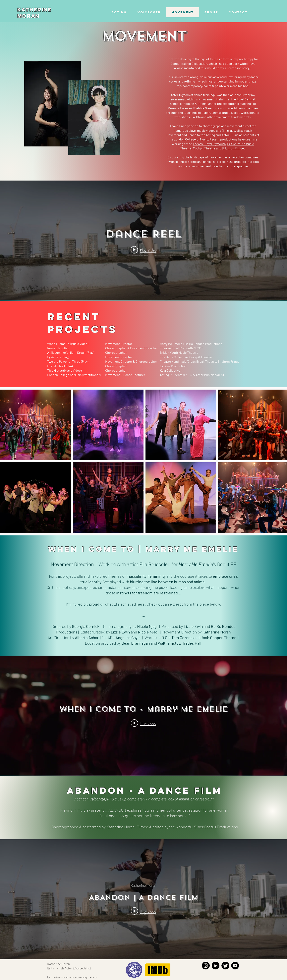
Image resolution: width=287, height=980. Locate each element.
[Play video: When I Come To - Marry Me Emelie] (143, 723)
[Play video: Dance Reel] (143, 250)
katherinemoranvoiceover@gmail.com (73, 977)
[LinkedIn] (216, 966)
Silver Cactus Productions (216, 827)
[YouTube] (235, 966)
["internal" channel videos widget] (143, 241)
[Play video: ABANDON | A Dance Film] (143, 911)
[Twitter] (225, 966)
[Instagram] (206, 966)
